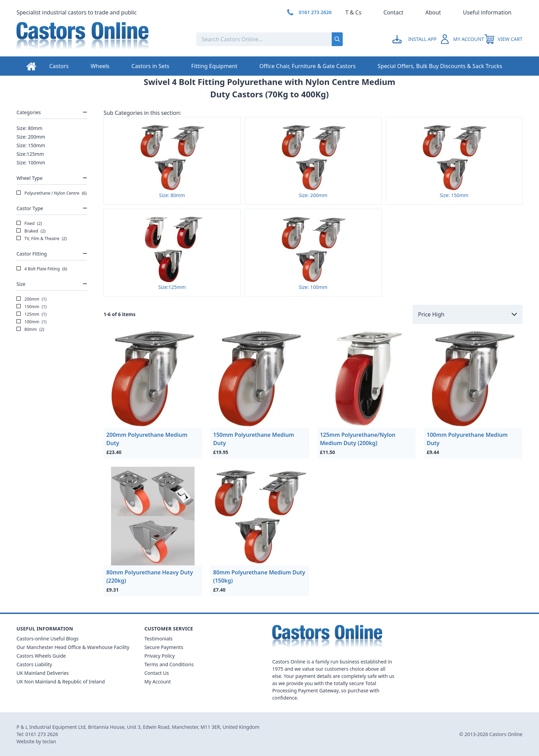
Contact (393, 12)
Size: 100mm (31, 163)
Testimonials (158, 639)
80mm (30, 330)
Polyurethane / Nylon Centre (52, 193)
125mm (31, 314)
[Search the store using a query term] (241, 39)
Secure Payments (164, 647)
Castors (59, 66)
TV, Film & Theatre (42, 239)
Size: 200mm (31, 137)
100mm (31, 322)
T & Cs (354, 12)
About (433, 12)
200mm (31, 299)
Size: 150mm (31, 145)
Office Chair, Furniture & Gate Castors (308, 66)
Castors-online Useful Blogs (48, 639)
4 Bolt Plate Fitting (42, 269)
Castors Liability (34, 664)
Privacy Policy (159, 656)
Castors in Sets (150, 66)
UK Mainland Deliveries (43, 673)
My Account (158, 682)
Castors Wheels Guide (41, 656)
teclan (49, 741)
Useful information (487, 12)
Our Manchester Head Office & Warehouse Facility (73, 647)
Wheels (100, 66)
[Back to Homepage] (101, 39)
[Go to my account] (415, 39)
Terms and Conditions (169, 664)
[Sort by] (467, 314)
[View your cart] (503, 39)
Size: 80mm (29, 128)
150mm (31, 307)
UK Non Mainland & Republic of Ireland (61, 682)
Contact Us (157, 673)
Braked (31, 231)
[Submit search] (337, 39)
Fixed (29, 224)
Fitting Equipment (214, 66)
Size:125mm (30, 154)
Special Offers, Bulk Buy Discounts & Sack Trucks (440, 66)
